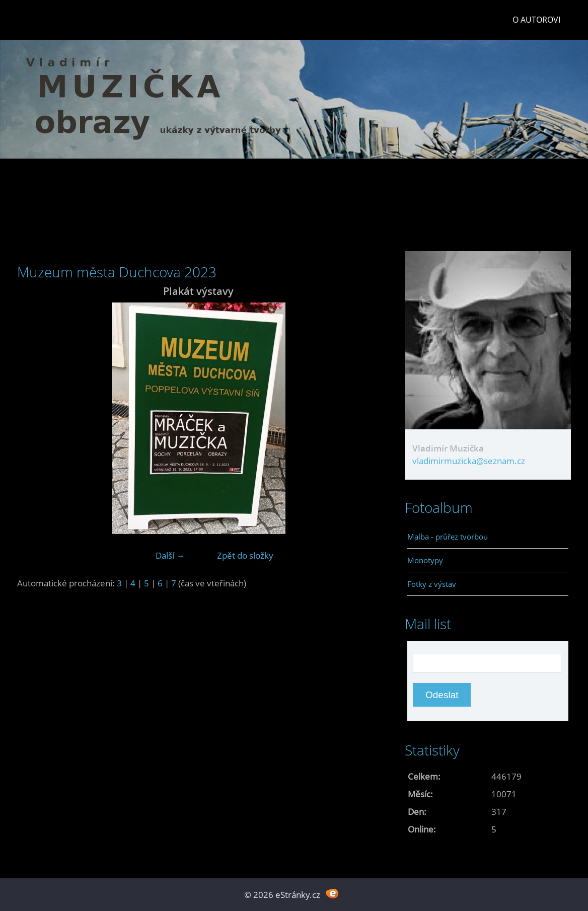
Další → (170, 555)
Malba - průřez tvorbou (448, 537)
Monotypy (425, 560)
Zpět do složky (245, 555)
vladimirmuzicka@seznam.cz (469, 461)
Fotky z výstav (432, 584)
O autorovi (536, 20)
